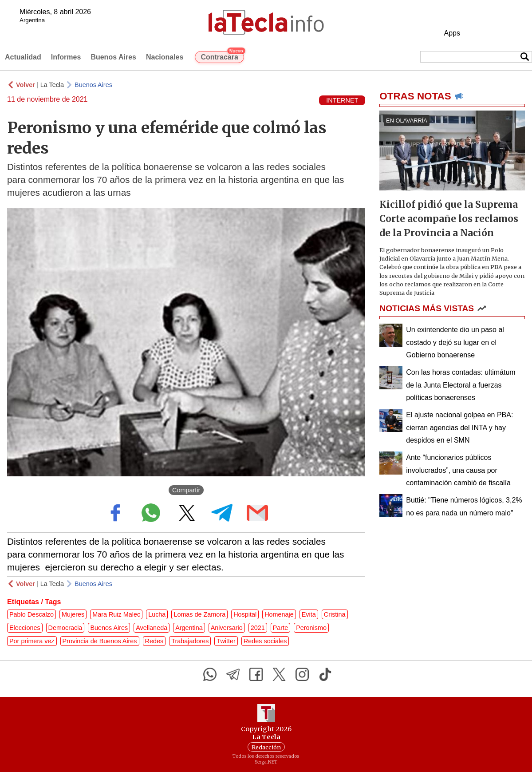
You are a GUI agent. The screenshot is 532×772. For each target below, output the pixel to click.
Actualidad (23, 57)
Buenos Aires (113, 57)
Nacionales (165, 57)
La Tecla (52, 85)
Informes (66, 57)
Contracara (222, 56)
